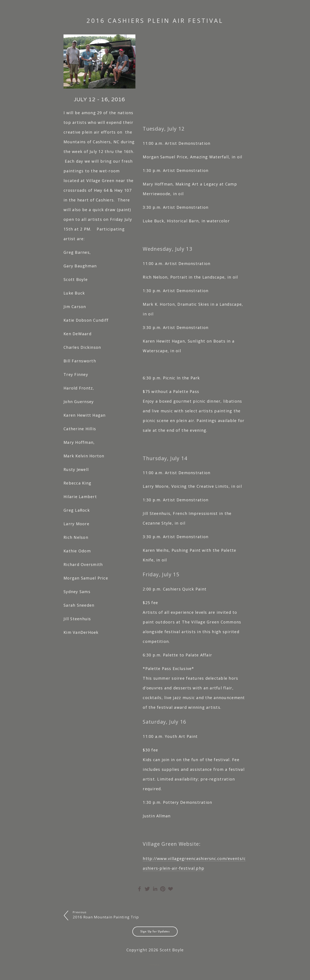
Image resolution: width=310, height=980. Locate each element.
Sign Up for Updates (155, 931)
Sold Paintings (155, 965)
